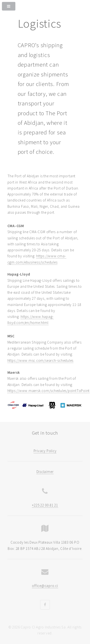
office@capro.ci (45, 586)
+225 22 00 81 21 (45, 505)
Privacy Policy (45, 451)
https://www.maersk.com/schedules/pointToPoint (49, 391)
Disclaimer (45, 472)
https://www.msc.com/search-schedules (41, 360)
